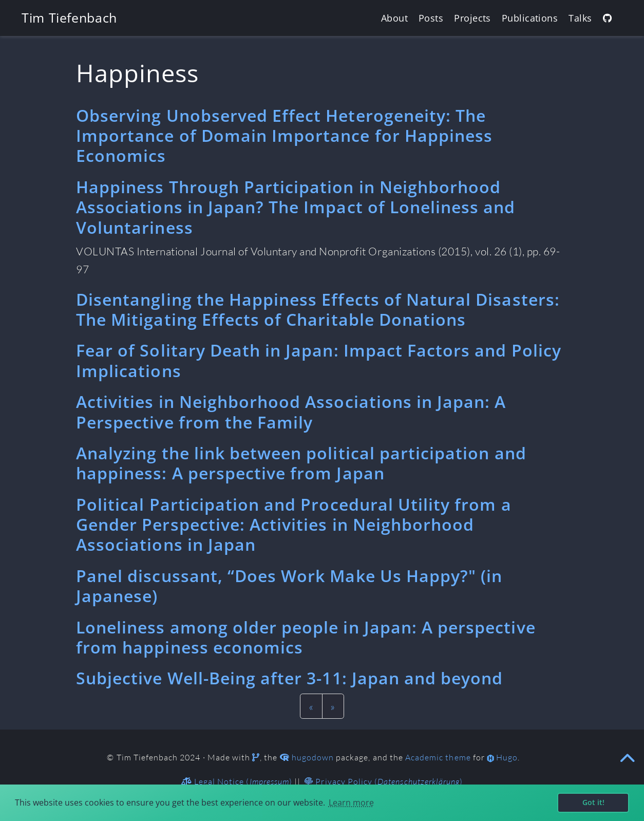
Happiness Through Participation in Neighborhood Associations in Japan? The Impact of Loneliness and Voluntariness (296, 207)
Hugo (507, 757)
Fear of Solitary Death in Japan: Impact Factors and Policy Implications (319, 360)
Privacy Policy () (384, 781)
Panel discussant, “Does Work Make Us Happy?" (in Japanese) (289, 586)
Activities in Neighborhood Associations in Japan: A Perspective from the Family (291, 412)
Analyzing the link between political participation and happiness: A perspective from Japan (301, 463)
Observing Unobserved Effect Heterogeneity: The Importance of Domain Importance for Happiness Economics (284, 136)
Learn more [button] (351, 803)
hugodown (313, 757)
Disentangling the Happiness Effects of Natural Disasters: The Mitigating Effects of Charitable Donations (318, 309)
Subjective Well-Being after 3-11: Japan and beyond (290, 678)
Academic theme (438, 757)
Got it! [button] (593, 802)
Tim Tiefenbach (69, 17)
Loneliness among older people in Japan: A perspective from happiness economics (306, 637)
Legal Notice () (237, 781)
